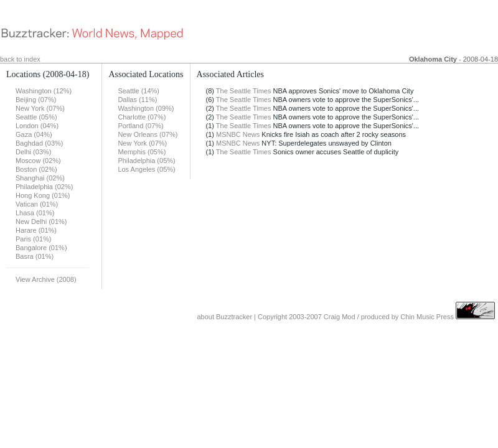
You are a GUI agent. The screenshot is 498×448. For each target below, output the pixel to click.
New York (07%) (40, 108)
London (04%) (37, 126)
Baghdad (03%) (39, 143)
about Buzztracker (224, 317)
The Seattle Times (244, 91)
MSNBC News (238, 134)
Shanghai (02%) (40, 178)
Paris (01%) (33, 239)
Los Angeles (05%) (146, 169)
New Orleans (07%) (148, 134)
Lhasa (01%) (35, 213)
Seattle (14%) (139, 91)
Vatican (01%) (37, 204)
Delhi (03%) (33, 152)
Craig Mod (340, 317)
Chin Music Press (427, 317)
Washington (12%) (44, 91)
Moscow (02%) (38, 161)
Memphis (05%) (142, 152)
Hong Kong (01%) (43, 195)
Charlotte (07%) (142, 117)
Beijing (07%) (36, 100)
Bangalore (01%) (41, 248)
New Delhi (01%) (41, 222)
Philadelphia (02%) (44, 187)
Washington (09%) (146, 108)
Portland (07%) (140, 126)
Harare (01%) (36, 230)
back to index (20, 59)
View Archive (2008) (46, 279)
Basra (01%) (35, 256)
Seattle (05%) (36, 117)
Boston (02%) (36, 169)
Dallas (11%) (137, 100)
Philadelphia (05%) (146, 161)
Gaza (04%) (34, 134)
